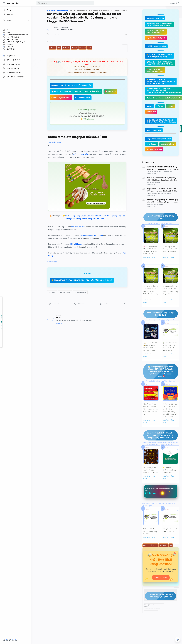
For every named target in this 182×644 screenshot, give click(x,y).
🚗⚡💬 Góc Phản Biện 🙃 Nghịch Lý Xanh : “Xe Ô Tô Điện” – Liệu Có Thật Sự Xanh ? (151, 355)
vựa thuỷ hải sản (78, 227)
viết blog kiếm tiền (80, 154)
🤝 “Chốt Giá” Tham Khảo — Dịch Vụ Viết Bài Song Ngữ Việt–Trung (160, 56)
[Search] (65, 3)
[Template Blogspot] (80, 292)
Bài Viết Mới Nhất (83, 98)
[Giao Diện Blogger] (65, 292)
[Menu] (4, 3)
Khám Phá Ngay (161, 591)
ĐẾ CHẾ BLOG (152, 147)
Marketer (66, 48)
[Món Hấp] (157, 191)
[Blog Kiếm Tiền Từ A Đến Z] (165, 202)
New (90, 48)
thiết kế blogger (76, 244)
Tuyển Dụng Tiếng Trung (156, 18)
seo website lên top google (91, 235)
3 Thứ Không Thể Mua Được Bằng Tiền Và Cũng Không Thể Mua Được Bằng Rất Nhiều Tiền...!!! (159, 610)
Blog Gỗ (74, 48)
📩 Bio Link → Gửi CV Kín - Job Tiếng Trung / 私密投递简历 (76, 92)
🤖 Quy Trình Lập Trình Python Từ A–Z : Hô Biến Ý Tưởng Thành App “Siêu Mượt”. (162, 124)
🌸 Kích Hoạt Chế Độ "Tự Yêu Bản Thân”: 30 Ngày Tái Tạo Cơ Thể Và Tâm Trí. (150, 259)
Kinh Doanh (164, 555)
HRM (59, 48)
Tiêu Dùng (82, 48)
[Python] (149, 180)
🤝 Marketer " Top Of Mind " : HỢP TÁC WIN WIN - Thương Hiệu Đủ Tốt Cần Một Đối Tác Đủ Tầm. (162, 83)
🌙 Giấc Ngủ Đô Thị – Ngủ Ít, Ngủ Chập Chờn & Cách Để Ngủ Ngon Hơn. (170, 259)
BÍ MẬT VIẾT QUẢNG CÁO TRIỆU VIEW (159, 226)
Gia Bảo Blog (14, 3)
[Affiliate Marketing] (152, 202)
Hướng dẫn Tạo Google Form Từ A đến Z (170, 539)
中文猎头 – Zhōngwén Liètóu (157, 47)
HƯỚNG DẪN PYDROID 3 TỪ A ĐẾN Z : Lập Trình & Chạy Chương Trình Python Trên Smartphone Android (163, 177)
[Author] (57, 30)
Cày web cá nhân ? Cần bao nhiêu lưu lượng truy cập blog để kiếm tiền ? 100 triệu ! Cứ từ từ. (162, 198)
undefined (147, 266)
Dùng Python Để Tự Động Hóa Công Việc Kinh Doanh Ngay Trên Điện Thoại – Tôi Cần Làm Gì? (151, 418)
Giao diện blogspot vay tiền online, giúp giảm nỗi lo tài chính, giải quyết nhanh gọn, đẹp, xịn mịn (163, 209)
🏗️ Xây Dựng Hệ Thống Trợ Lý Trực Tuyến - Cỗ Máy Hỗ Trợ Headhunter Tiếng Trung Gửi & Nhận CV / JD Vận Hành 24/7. (170, 419)
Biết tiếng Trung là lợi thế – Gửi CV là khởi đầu (157, 32)
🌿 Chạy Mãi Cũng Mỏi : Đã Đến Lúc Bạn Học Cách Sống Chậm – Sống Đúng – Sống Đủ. (170, 299)
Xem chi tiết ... (53, 262)
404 (171, 555)
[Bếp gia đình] (151, 191)
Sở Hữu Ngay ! (152, 502)
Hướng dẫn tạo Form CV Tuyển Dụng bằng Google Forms (150, 541)
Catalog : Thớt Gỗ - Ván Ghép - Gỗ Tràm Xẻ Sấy (71, 85)
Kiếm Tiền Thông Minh (151, 555)
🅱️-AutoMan (110, 92)
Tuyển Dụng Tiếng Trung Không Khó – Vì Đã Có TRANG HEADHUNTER (160, 25)
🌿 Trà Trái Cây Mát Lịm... (87, 110)
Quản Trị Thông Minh (154, 133)
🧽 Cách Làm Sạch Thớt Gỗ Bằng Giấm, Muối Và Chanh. (169, 479)
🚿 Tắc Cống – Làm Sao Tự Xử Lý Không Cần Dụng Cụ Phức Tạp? (151, 479)
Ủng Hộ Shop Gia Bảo (155, 158)
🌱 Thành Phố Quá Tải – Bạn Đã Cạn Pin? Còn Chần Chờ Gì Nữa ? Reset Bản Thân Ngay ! (151, 300)
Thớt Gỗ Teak (151, 114)
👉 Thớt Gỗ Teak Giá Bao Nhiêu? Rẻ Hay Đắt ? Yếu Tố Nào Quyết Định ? (82, 280)
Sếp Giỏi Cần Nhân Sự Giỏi (157, 39)
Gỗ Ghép (161, 109)
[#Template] (52, 292)
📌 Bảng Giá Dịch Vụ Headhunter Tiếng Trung (156, 72)
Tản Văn (52, 48)
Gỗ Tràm (150, 109)
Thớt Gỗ (172, 109)
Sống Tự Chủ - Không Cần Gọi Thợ (159, 142)
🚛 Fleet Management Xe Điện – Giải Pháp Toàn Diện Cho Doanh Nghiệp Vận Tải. (170, 355)
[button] (39, 3)
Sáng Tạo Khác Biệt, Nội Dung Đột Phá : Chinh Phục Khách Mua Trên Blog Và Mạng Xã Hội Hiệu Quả (159, 444)
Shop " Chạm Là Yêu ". (61, 98)
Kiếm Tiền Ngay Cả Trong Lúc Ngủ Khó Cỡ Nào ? (159, 322)
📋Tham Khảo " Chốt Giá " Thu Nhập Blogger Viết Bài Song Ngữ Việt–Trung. (161, 64)
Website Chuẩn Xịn (154, 152)
